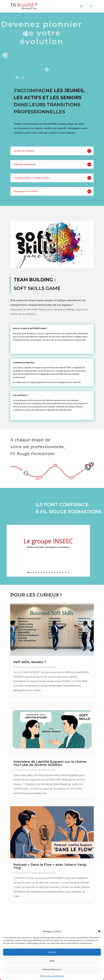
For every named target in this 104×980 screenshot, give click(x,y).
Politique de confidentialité (52, 976)
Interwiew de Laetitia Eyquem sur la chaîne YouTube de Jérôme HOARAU (50, 763)
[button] (99, 931)
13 (60, 572)
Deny (52, 961)
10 (52, 572)
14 (63, 572)
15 (66, 572)
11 (55, 572)
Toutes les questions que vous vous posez (52, 910)
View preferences (52, 969)
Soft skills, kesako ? (30, 662)
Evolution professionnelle (42, 667)
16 (68, 572)
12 (58, 572)
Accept (52, 952)
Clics (48, 556)
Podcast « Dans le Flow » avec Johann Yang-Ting (50, 866)
